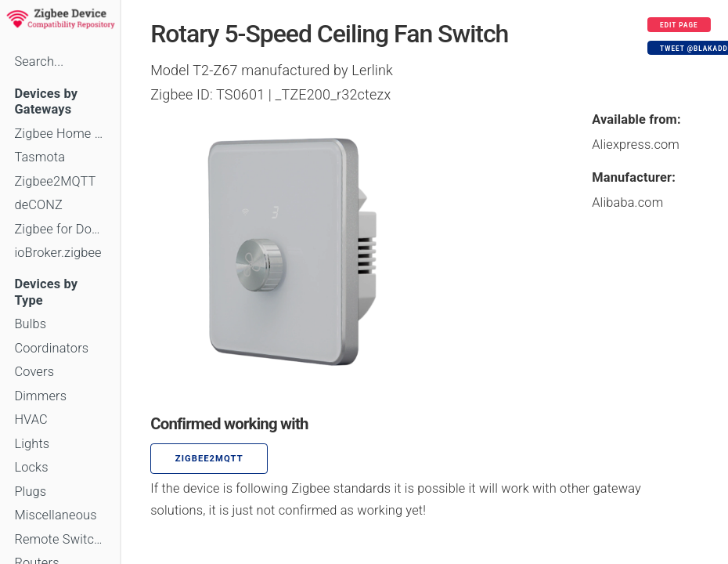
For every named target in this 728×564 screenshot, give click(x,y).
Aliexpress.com (636, 145)
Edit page (679, 25)
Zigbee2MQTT (55, 181)
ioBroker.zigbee (58, 253)
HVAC (31, 419)
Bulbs (30, 324)
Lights (32, 444)
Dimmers (40, 396)
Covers (34, 372)
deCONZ (38, 205)
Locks (31, 467)
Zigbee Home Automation (60, 134)
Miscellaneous (55, 515)
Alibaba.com (627, 202)
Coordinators (51, 348)
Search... (39, 61)
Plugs (30, 492)
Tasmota (40, 157)
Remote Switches (60, 539)
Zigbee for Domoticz (60, 229)
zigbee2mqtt (209, 459)
